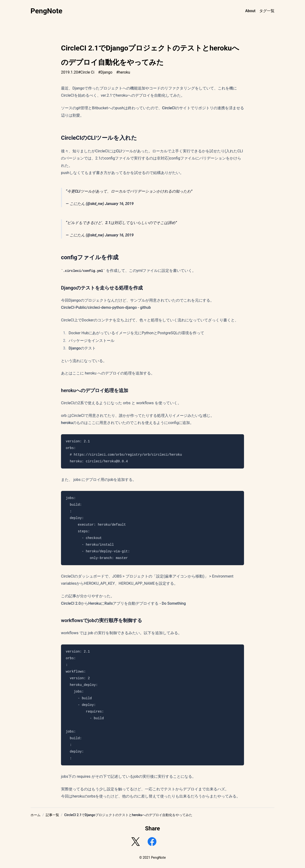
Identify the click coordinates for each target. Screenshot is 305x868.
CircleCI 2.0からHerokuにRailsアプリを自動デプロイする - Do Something (123, 603)
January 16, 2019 (119, 204)
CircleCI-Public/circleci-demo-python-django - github (106, 307)
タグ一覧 (267, 11)
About (250, 11)
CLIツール (125, 151)
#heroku (123, 72)
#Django (105, 72)
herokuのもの (73, 423)
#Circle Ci (86, 72)
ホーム (36, 815)
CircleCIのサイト (176, 108)
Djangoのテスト (82, 348)
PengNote (46, 11)
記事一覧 (52, 815)
